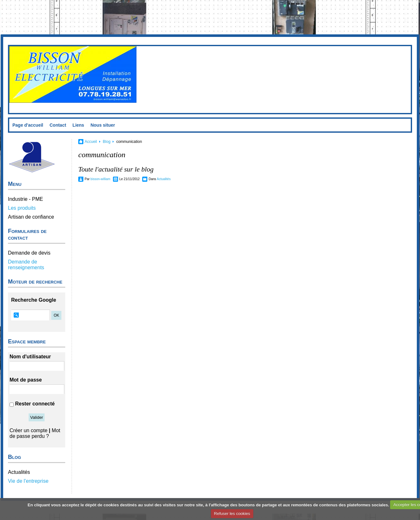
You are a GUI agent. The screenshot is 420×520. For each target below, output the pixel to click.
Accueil (91, 142)
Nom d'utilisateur (30, 357)
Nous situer (103, 125)
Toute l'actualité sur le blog (116, 169)
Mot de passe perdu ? (35, 433)
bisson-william (100, 179)
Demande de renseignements (26, 265)
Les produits (22, 208)
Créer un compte (28, 430)
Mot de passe (26, 380)
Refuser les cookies (232, 513)
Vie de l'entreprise (28, 481)
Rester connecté (35, 404)
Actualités (19, 472)
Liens (78, 125)
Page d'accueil (28, 125)
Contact (58, 125)
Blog (107, 142)
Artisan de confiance (31, 217)
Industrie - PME (25, 199)
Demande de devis (29, 253)
